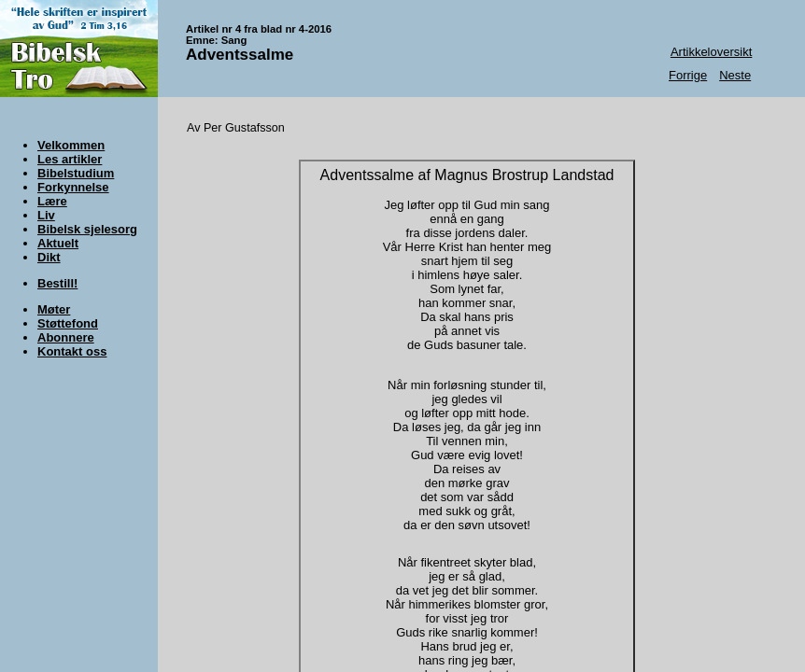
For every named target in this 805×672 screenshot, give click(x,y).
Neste (735, 75)
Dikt (49, 257)
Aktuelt (58, 243)
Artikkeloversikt (711, 52)
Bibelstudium (76, 173)
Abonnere (66, 337)
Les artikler (70, 159)
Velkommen (71, 145)
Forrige (688, 75)
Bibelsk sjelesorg (87, 229)
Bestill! (57, 283)
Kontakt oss (72, 351)
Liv (46, 215)
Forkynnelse (73, 187)
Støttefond (68, 323)
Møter (54, 309)
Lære (52, 201)
